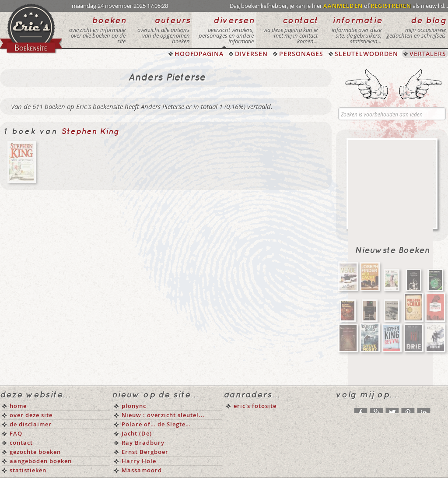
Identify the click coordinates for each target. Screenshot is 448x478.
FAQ (16, 433)
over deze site (31, 415)
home (18, 406)
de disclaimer (31, 424)
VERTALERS (428, 54)
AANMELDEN (343, 6)
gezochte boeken (35, 452)
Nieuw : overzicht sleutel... (163, 415)
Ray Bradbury (143, 443)
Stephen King (90, 132)
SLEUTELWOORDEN (366, 54)
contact (21, 443)
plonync (134, 406)
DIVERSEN (251, 54)
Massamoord (142, 470)
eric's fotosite (255, 406)
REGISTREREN (391, 6)
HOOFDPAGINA (199, 54)
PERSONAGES (301, 54)
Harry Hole (139, 461)
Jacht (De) (137, 433)
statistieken (28, 470)
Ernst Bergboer (145, 452)
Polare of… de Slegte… (156, 424)
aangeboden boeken (41, 461)
